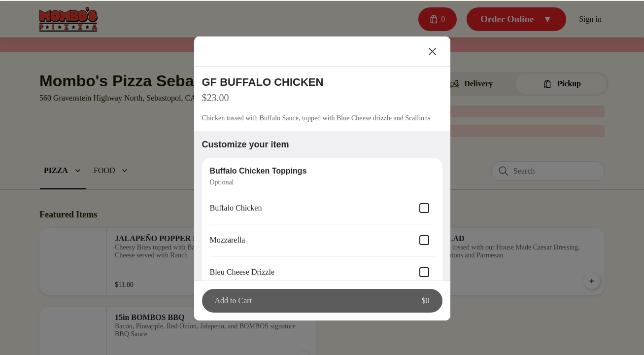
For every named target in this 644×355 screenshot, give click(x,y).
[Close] (433, 50)
